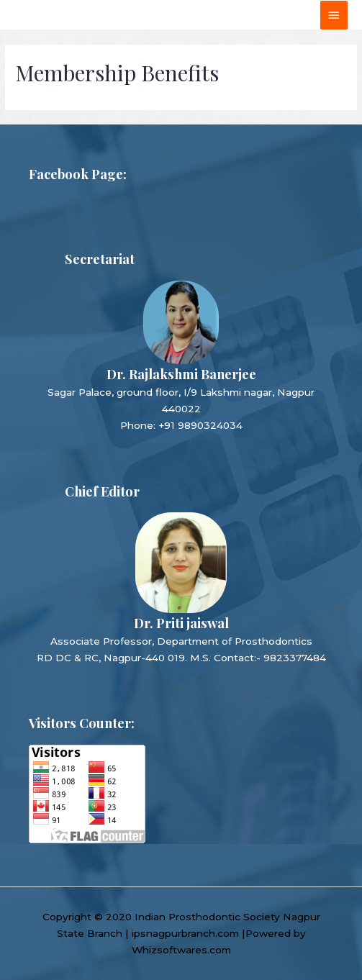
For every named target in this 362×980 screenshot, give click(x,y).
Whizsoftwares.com (181, 950)
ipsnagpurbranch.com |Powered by (219, 933)
